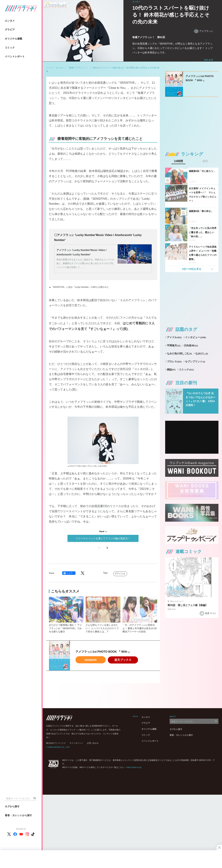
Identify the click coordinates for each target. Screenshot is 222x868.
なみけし (202, 353)
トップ (49, 68)
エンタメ (10, 21)
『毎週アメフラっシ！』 (78, 68)
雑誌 (171, 369)
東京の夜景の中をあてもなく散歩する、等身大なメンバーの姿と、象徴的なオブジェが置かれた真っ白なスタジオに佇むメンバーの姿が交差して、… (85, 263)
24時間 (178, 161)
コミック (10, 48)
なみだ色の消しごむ (179, 353)
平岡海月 (174, 345)
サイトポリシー (76, 743)
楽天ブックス (123, 660)
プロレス (174, 361)
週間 (205, 161)
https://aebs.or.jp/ (134, 767)
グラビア (10, 30)
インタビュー (195, 337)
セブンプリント (195, 361)
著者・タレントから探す (18, 815)
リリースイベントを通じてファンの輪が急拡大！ (103, 538)
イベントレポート (15, 56)
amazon (90, 660)
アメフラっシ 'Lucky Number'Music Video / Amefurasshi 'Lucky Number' (81, 252)
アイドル (121, 574)
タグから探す (12, 806)
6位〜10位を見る (192, 269)
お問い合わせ (93, 743)
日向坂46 (191, 345)
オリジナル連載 (13, 39)
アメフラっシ (204, 31)
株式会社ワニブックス (56, 743)
